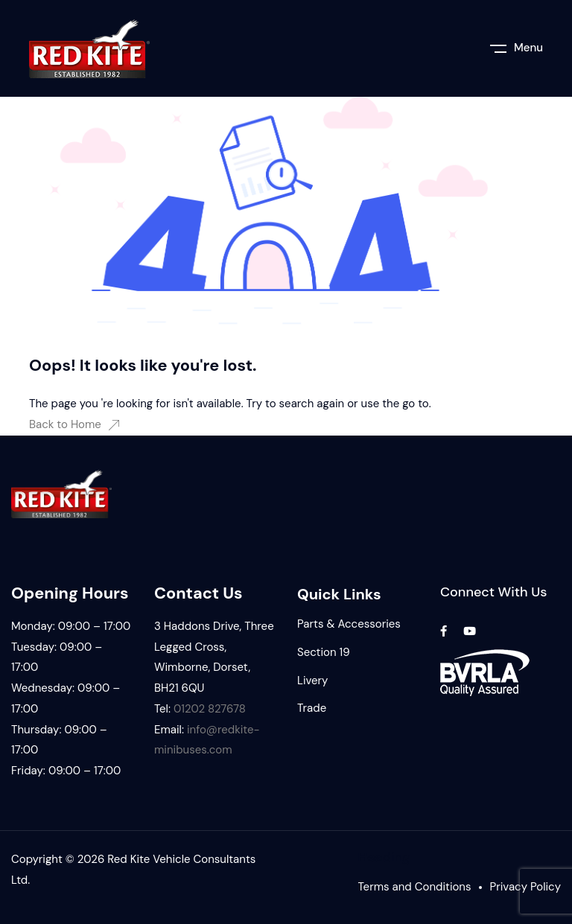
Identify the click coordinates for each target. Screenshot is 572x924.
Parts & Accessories (349, 624)
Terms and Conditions (415, 887)
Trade (312, 708)
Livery (312, 681)
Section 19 (324, 652)
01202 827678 (210, 709)
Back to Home (74, 424)
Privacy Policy (525, 887)
